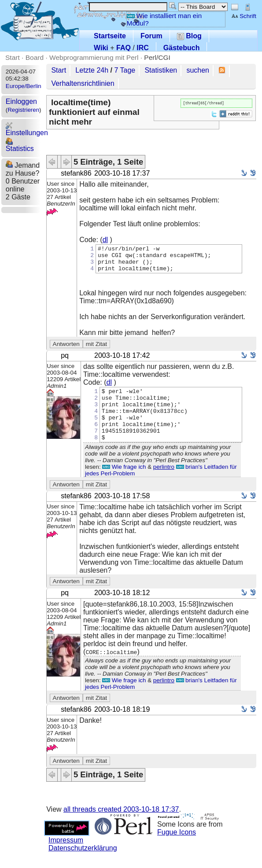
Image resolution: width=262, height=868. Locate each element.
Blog (189, 36)
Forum (151, 36)
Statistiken (161, 70)
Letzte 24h (92, 70)
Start (13, 57)
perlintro (164, 483)
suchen (198, 70)
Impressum (66, 856)
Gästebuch (182, 48)
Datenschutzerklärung (83, 864)
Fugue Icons (177, 848)
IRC (143, 48)
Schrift (244, 16)
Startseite (110, 36)
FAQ (124, 48)
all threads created (121, 825)
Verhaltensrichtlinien (83, 83)
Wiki (101, 48)
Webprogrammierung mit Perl (94, 57)
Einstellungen (27, 129)
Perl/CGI (157, 57)
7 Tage (125, 70)
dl (105, 240)
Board (35, 57)
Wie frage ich (124, 483)
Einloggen (21, 101)
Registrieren (23, 110)
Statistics (20, 145)
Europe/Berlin (24, 86)
